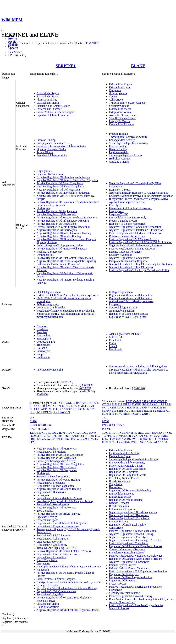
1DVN (71, 433)
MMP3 (82, 406)
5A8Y (150, 436)
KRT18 (42, 406)
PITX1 (34, 409)
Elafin (112, 343)
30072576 (67, 382)
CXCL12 (162, 401)
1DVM (63, 433)
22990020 (42, 394)
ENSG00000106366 (41, 425)
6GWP (57, 439)
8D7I (158, 439)
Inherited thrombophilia (50, 370)
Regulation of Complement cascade (129, 314)
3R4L (61, 436)
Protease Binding (46, 140)
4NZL (169, 433)
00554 (106, 421)
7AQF (86, 439)
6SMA (120, 439)
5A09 (113, 436)
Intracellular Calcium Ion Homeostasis (130, 208)
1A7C (33, 433)
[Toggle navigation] (3, 31)
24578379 (85, 388)
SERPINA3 (147, 408)
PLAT (41, 409)
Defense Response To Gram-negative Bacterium (63, 227)
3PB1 (41, 436)
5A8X (142, 436)
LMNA (50, 406)
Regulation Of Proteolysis (51, 483)
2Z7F (148, 433)
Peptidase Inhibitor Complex (52, 115)
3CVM (92, 433)
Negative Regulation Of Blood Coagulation (60, 186)
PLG (56, 409)
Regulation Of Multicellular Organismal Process (136, 546)
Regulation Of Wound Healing (53, 504)
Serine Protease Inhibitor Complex (56, 112)
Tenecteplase (44, 339)
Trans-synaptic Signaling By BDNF (56, 548)
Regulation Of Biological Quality (127, 525)
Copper (41, 354)
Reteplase (42, 332)
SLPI (105, 414)
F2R (120, 404)
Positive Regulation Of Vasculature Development (136, 556)
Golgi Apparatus (118, 93)
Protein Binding (45, 152)
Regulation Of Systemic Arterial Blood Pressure (135, 559)
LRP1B (66, 406)
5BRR (33, 439)
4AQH (76, 436)
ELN (114, 404)
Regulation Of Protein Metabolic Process (59, 498)
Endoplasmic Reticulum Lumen (126, 553)
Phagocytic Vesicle (119, 121)
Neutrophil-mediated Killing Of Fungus (131, 267)
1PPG (134, 433)
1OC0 (85, 433)
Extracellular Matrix (48, 103)
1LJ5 (78, 433)
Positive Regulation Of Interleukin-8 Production (63, 193)
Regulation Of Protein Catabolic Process (59, 554)
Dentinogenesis (45, 255)
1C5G (47, 433)
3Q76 (155, 433)
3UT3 (68, 436)
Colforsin (42, 348)
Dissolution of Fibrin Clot (51, 308)
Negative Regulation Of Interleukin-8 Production (136, 230)
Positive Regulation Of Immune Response (132, 249)
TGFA (118, 414)
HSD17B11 (82, 403)
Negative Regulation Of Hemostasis (56, 467)
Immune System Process (122, 565)
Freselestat (115, 340)
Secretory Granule (119, 106)
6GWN (48, 439)
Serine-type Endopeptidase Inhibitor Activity (61, 146)
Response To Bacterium (50, 174)
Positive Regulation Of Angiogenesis (57, 211)
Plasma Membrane (47, 100)
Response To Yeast (119, 190)
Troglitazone (44, 345)
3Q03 (54, 436)
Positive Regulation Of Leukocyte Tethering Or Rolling (140, 270)
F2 (74, 403)
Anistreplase (43, 335)
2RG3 (141, 433)
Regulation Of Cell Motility (52, 545)
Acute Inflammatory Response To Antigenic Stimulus (138, 193)
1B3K (40, 433)
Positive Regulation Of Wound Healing (58, 480)
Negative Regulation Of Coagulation (57, 470)
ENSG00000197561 (113, 425)
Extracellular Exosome (49, 109)
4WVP (106, 436)
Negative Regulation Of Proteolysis (56, 214)
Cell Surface (116, 100)
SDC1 (123, 408)
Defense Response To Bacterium (127, 236)
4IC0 (97, 436)
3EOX (33, 436)
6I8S (72, 439)
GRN (138, 404)
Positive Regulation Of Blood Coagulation (60, 183)
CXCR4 (107, 404)
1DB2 (55, 433)
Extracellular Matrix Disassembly (128, 218)
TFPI (111, 414)
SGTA (62, 409)
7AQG (94, 439)
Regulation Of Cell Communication (56, 591)
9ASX (148, 442)
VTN (67, 412)
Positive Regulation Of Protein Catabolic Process (64, 551)
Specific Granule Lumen (122, 118)
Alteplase (42, 326)
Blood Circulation (119, 506)
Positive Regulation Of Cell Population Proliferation (138, 571)
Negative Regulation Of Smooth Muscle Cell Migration (67, 180)
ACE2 (129, 401)
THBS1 (126, 414)
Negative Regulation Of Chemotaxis (129, 258)
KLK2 (33, 406)
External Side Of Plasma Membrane (129, 568)
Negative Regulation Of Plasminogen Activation (63, 177)
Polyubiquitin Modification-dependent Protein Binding (67, 588)
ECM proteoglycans (48, 304)
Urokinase (42, 329)
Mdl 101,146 (116, 337)
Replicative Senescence (50, 252)
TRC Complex (45, 511)
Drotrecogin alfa (46, 342)
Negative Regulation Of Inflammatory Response (136, 245)
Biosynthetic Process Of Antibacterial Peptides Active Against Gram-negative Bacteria (139, 200)
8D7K (165, 439)
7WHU (136, 439)
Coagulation (43, 563)
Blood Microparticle (48, 607)
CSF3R (153, 401)
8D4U (151, 439)
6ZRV (79, 439)
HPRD (12, 55)
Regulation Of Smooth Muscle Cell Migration (62, 523)
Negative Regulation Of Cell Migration (58, 190)
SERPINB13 (109, 411)
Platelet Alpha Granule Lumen (53, 106)
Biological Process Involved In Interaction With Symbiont (69, 582)
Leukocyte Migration (121, 255)
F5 (133, 404)
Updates (13, 48)
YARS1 (146, 414)
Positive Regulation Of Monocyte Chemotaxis (62, 249)
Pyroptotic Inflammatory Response (128, 261)
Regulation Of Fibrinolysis (51, 452)
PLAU (49, 409)
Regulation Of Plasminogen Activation (130, 577)
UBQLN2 (47, 412)
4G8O (83, 436)
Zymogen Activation (48, 585)
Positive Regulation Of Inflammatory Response (63, 221)
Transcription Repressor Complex (128, 103)
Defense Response (119, 503)
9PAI (32, 442)
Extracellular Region (48, 93)
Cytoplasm (115, 90)
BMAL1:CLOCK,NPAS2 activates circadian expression (67, 295)
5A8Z (157, 436)
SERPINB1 (160, 408)
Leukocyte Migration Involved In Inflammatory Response (141, 196)
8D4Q (144, 439)
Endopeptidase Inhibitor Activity (55, 143)
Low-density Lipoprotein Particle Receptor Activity (65, 501)
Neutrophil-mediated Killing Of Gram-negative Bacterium (141, 264)
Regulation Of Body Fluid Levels (127, 475)
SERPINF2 (150, 411)
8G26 (119, 442)
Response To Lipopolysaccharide (127, 224)
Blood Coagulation (47, 560)
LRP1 (58, 406)
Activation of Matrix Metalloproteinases (131, 301)
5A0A (120, 436)
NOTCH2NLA (110, 408)
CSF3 (145, 401)
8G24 (105, 442)
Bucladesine (43, 357)
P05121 (45, 429)
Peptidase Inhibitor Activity (52, 155)
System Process (118, 584)
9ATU (163, 442)
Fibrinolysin (43, 351)
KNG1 (155, 404)
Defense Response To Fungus (125, 252)
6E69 (105, 439)
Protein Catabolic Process (123, 221)
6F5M (112, 439)
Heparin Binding (118, 149)
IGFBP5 (94, 403)
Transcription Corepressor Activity (128, 137)
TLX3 (77, 409)
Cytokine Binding (119, 162)
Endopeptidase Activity (122, 140)
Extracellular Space (47, 96)
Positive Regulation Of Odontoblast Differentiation (65, 258)
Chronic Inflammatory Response (127, 549)
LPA (162, 404)
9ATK (156, 442)
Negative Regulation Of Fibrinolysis (57, 230)
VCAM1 (136, 414)
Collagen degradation (121, 292)
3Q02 (47, 436)
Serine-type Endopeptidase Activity (129, 143)
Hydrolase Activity (119, 159)
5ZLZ (40, 439)
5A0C (135, 436)
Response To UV (118, 214)
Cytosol (113, 96)
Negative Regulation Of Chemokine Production (135, 227)
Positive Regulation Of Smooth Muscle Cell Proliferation (141, 242)
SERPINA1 (133, 408)
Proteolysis (115, 205)
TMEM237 (87, 409)
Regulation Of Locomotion (51, 557)
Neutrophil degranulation (123, 308)
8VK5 (134, 442)
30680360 (87, 385)
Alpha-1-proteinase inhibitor (125, 334)
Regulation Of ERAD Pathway (54, 535)
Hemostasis (43, 570)
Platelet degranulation (49, 292)
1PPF (127, 433)
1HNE (120, 433)
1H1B (112, 433)
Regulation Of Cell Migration (53, 539)
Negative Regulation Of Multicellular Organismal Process (69, 610)
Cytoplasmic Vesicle (120, 112)
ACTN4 (58, 403)
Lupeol (113, 346)
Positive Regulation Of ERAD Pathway (58, 514)
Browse (13, 39)
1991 (105, 418)
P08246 (106, 429)
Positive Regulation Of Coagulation (56, 224)
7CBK (127, 439)
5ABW (165, 436)
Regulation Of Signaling (50, 594)
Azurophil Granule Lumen (124, 115)
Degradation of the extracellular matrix (130, 295)
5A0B (128, 436)
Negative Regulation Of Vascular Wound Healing (64, 233)
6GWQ (65, 439)
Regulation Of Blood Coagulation (55, 486)
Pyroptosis (115, 304)
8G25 (112, 442)
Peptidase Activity (119, 152)
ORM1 (90, 406)
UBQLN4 (58, 412)
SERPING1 (163, 411)
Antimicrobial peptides (122, 311)
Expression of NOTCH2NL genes (128, 317)
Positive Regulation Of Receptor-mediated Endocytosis (67, 218)
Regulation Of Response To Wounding (58, 526)
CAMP (137, 401)
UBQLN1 (35, 412)
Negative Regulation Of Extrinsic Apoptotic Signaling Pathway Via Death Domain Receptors (66, 263)
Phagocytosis (116, 211)
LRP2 (74, 406)
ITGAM (146, 404)
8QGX (126, 442)
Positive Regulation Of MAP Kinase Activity (134, 239)
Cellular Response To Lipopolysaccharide (60, 245)
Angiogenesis (44, 171)
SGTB (70, 409)
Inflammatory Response (122, 509)
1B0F (105, 433)
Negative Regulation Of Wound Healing (59, 236)
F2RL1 (127, 404)
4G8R (90, 436)
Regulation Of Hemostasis (51, 492)
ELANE (138, 66)
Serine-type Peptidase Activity (126, 155)
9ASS (141, 442)
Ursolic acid (116, 349)
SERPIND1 (123, 411)
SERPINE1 (66, 66)
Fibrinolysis (43, 208)
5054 (32, 418)
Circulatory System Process (124, 478)
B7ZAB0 (35, 429)
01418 (33, 421)
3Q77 (162, 433)
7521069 (94, 43)
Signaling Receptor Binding (52, 149)
